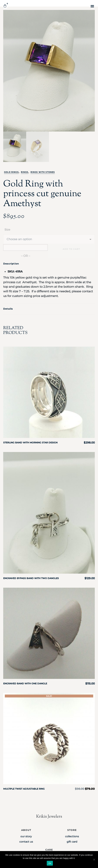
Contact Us (26, 842)
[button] (92, 6)
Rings (25, 172)
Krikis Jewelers (49, 817)
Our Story (26, 836)
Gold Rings (11, 172)
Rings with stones (43, 172)
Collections (72, 836)
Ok (50, 863)
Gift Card (72, 842)
